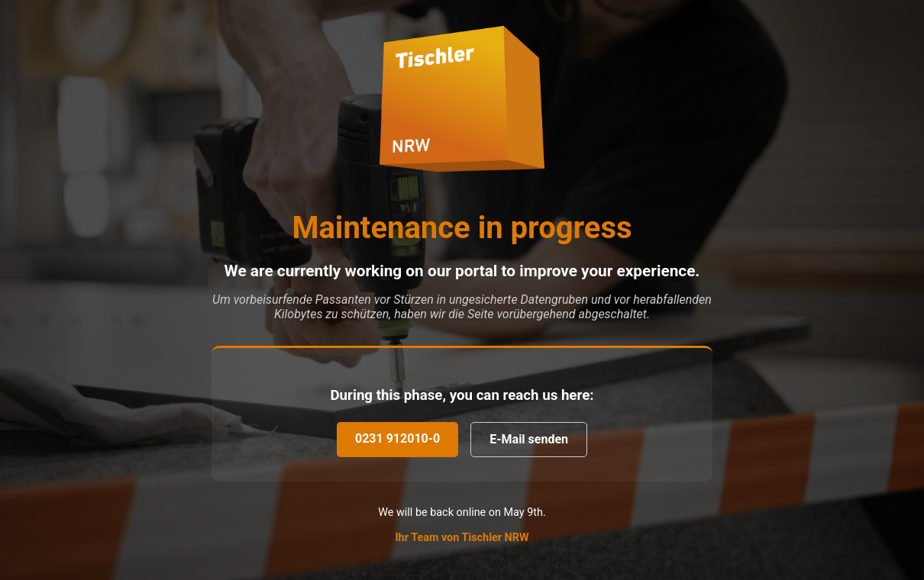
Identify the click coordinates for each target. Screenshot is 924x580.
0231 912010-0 (397, 438)
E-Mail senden (529, 439)
